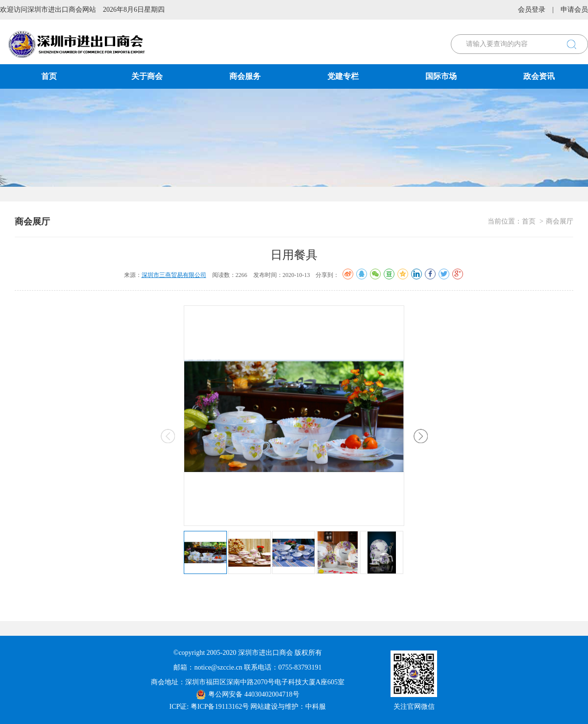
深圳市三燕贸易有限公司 (174, 275)
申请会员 (574, 10)
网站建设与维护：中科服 (288, 707)
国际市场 (441, 76)
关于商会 (147, 76)
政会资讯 (539, 76)
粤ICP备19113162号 (220, 707)
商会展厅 (560, 221)
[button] (421, 436)
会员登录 (532, 10)
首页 (49, 76)
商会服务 (245, 76)
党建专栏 (343, 76)
